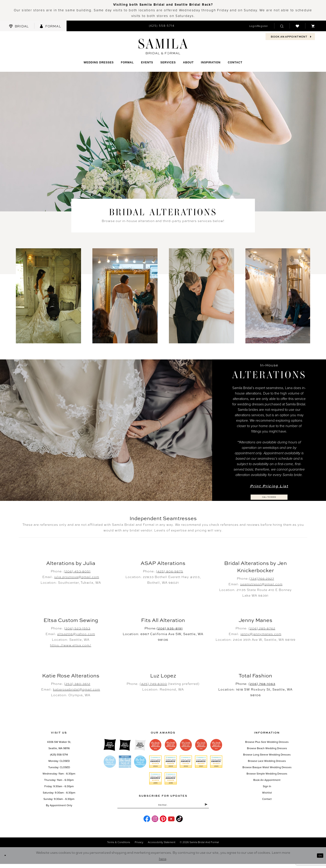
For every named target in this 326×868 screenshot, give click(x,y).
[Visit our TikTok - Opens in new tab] (179, 823)
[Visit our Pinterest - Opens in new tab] (163, 823)
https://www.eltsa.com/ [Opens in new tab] (71, 646)
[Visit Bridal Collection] (19, 26)
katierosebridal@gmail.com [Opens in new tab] (77, 690)
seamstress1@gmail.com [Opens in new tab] (261, 584)
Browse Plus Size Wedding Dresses (267, 742)
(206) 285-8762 (262, 629)
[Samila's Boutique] (163, 47)
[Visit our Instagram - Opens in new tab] (155, 823)
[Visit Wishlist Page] (297, 26)
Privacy (139, 846)
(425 (170, 571)
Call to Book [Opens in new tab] (269, 497)
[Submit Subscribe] (205, 807)
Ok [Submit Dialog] (318, 860)
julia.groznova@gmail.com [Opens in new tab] (77, 577)
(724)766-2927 (262, 579)
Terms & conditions (119, 846)
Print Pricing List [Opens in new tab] (269, 485)
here (163, 863)
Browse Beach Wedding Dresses (267, 749)
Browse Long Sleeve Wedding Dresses (267, 755)
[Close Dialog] (7, 860)
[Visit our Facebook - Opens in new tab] (147, 823)
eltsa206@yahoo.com (76, 634)
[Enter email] (163, 807)
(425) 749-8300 (153, 684)
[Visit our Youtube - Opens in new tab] (171, 823)
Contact (267, 799)
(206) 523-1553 (77, 629)
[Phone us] (162, 26)
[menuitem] (19, 26)
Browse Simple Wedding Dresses (267, 774)
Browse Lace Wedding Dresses (267, 761)
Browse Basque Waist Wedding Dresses (267, 768)
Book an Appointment (267, 780)
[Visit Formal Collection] (50, 26)
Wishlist (267, 793)
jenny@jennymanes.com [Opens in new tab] (261, 634)
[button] (259, 26)
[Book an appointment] (290, 37)
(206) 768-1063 (262, 684)
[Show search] (282, 26)
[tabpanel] (48, 296)
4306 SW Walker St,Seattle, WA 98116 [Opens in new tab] (59, 746)
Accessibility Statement (162, 846)
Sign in (267, 787)
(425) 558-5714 (59, 755)
